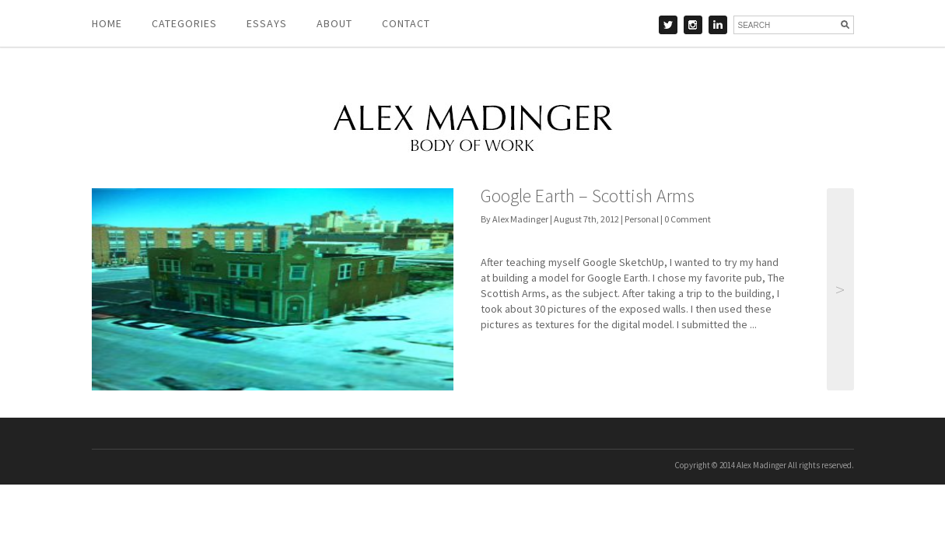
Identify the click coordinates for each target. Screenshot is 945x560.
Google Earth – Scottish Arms (588, 196)
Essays (267, 23)
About (334, 23)
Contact (406, 23)
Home (107, 23)
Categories (184, 23)
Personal (642, 219)
